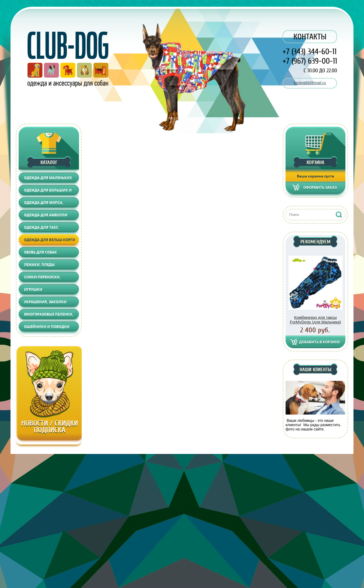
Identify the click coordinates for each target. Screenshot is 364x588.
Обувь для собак (40, 252)
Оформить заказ (320, 187)
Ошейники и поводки (47, 327)
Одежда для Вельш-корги (50, 240)
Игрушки (33, 289)
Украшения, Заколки (45, 302)
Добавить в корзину (320, 342)
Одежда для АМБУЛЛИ (46, 215)
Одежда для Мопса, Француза (44, 204)
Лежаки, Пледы (39, 265)
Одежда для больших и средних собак (48, 191)
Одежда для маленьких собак (48, 179)
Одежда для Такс (41, 227)
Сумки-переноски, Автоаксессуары (42, 278)
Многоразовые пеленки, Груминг (49, 315)
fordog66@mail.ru (310, 83)
